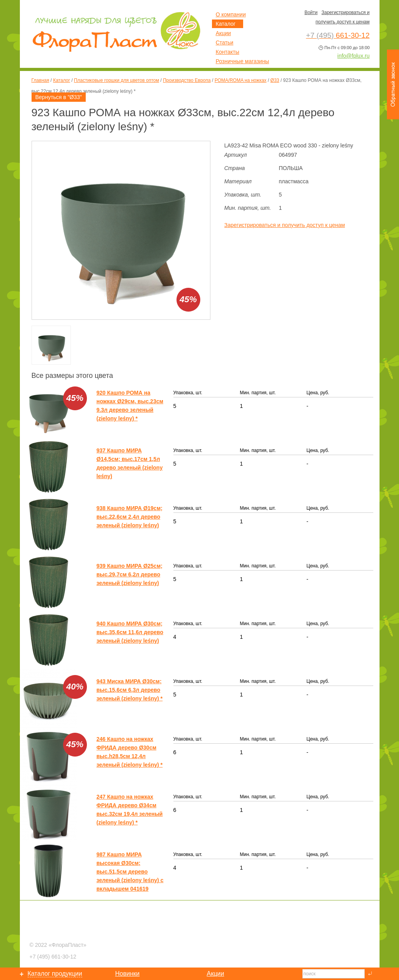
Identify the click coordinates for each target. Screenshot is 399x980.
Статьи (225, 43)
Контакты (228, 52)
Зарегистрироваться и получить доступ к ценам (285, 225)
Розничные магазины (243, 61)
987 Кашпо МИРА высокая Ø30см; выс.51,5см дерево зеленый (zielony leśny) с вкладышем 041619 (130, 872)
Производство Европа (187, 80)
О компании (231, 14)
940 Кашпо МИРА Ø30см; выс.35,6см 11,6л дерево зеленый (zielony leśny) (130, 632)
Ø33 (275, 80)
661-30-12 (53, 957)
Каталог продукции (55, 974)
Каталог (62, 80)
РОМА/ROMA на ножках (241, 80)
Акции (223, 33)
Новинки (128, 974)
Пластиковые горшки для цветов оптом (117, 80)
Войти (311, 12)
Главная (41, 80)
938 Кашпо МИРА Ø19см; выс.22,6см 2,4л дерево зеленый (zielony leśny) (130, 517)
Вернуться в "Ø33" (59, 97)
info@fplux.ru (354, 56)
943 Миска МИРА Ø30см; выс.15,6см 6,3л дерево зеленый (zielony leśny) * (130, 690)
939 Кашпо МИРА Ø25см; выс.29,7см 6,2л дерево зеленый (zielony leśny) (130, 574)
